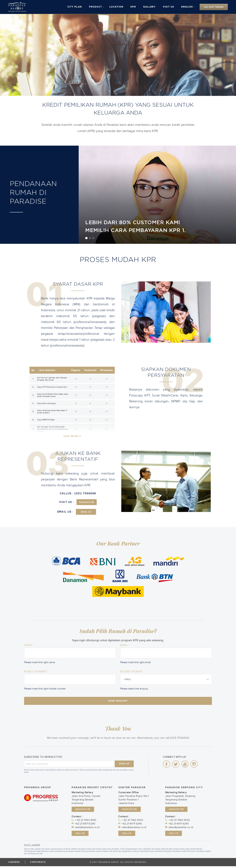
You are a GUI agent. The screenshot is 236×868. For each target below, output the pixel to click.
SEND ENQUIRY (118, 702)
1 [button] (86, 238)
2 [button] (90, 238)
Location (116, 7)
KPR (133, 7)
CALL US (80, 835)
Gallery (149, 7)
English (187, 7)
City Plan (75, 7)
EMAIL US (86, 512)
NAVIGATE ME (87, 502)
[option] (157, 195)
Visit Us (168, 7)
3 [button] (93, 238)
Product (96, 7)
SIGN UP (124, 766)
